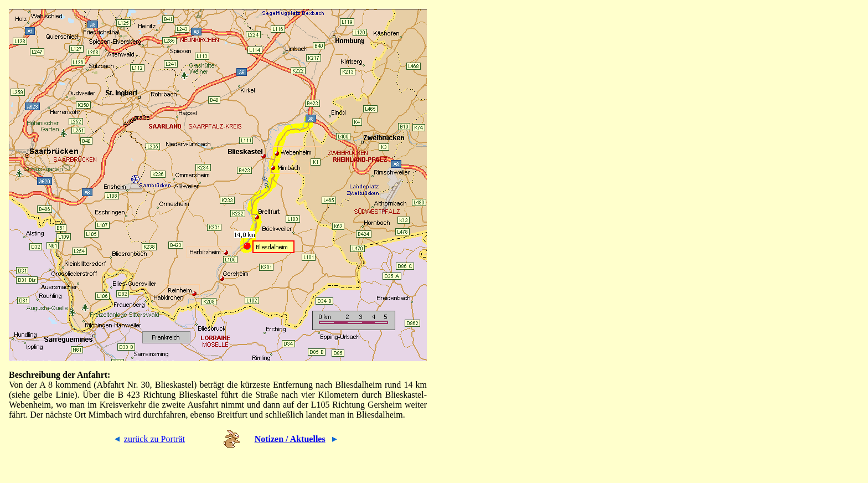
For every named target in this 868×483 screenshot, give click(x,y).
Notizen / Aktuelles (290, 439)
